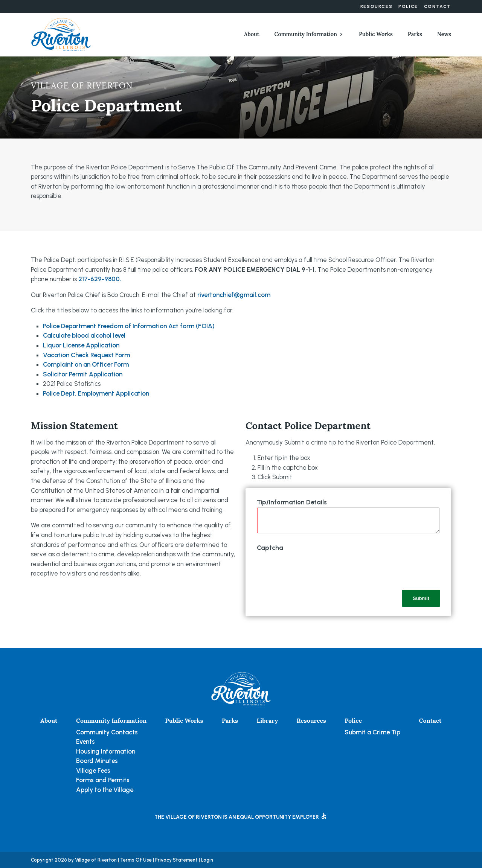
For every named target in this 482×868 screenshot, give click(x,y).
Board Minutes (97, 761)
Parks (415, 34)
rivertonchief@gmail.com (234, 295)
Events (85, 742)
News (444, 34)
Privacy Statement (176, 860)
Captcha (270, 548)
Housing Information (106, 751)
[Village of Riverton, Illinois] (61, 34)
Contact (438, 6)
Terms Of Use (136, 860)
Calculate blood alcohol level (84, 335)
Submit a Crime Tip (372, 732)
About (252, 34)
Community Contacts (107, 732)
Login (207, 860)
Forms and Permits (103, 780)
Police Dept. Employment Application (96, 393)
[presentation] (314, 568)
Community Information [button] (306, 34)
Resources (376, 6)
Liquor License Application (81, 345)
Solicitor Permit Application (83, 374)
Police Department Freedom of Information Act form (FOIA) (129, 326)
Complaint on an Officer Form (86, 364)
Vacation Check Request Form (86, 355)
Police (408, 6)
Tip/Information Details (292, 502)
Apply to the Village (105, 790)
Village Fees (93, 771)
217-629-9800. (100, 279)
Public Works (376, 34)
